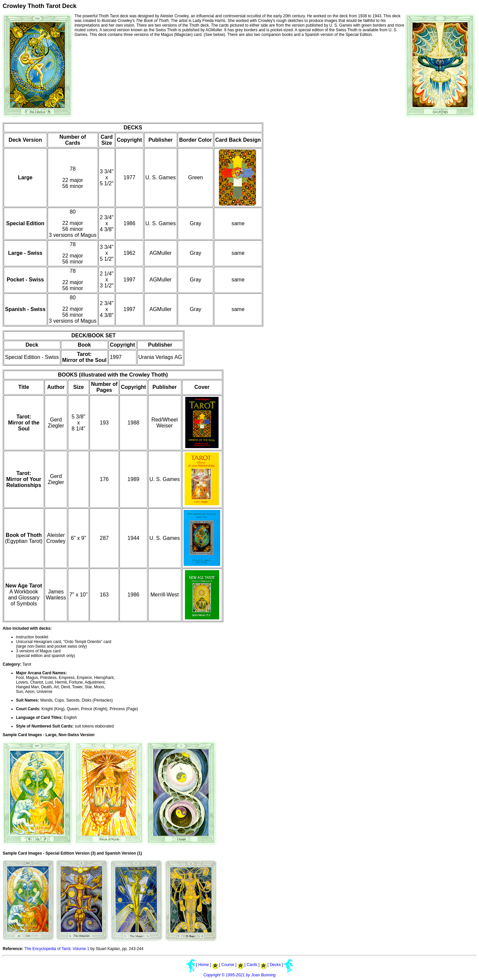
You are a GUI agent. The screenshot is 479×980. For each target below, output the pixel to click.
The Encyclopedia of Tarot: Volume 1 (57, 949)
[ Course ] (228, 965)
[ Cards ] (252, 965)
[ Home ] (203, 965)
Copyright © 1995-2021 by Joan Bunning (240, 975)
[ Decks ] (275, 965)
